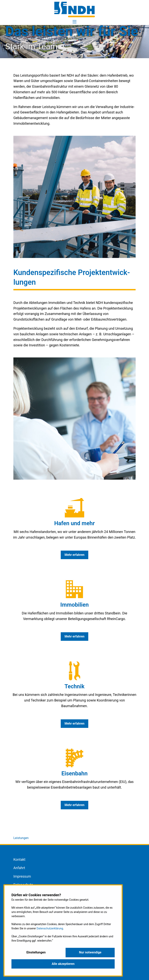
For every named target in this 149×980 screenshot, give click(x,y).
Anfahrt (19, 868)
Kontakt (19, 859)
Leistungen (21, 838)
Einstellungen (36, 952)
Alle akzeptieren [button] (63, 964)
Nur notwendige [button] (90, 952)
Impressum (22, 876)
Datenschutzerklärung (50, 928)
